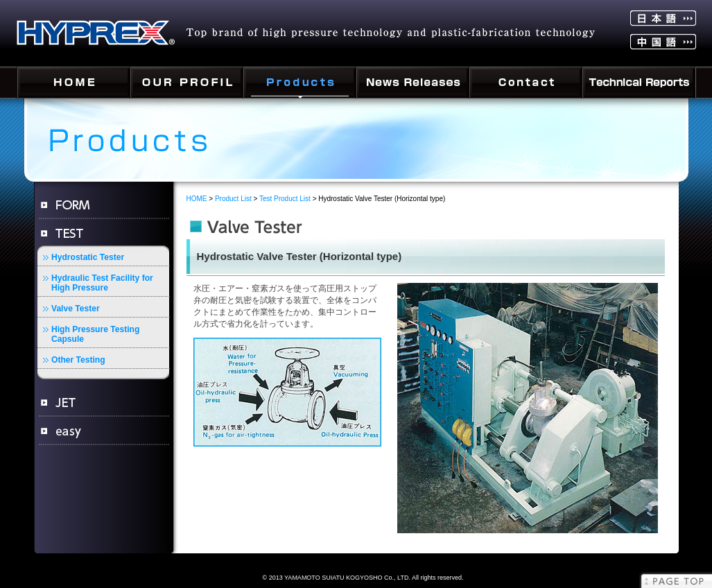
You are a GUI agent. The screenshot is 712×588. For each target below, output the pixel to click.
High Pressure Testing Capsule (95, 334)
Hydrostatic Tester (88, 257)
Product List (233, 199)
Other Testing (78, 360)
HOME (197, 199)
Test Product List (285, 199)
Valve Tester (76, 309)
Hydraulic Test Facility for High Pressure (102, 283)
